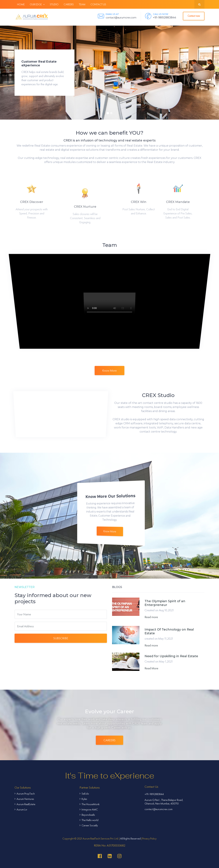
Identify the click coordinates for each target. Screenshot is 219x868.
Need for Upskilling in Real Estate (171, 656)
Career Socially (89, 825)
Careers (69, 4)
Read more (151, 617)
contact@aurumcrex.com (159, 809)
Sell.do (84, 794)
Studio (54, 4)
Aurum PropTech (25, 794)
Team (82, 4)
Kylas (83, 799)
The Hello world (89, 820)
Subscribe (61, 638)
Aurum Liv (21, 809)
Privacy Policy (149, 839)
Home (21, 4)
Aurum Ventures (24, 799)
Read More (151, 668)
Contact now (194, 16)
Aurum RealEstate (25, 804)
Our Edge (37, 4)
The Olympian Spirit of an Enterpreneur (165, 603)
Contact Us (98, 4)
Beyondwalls (87, 815)
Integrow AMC (89, 809)
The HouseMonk (90, 804)
